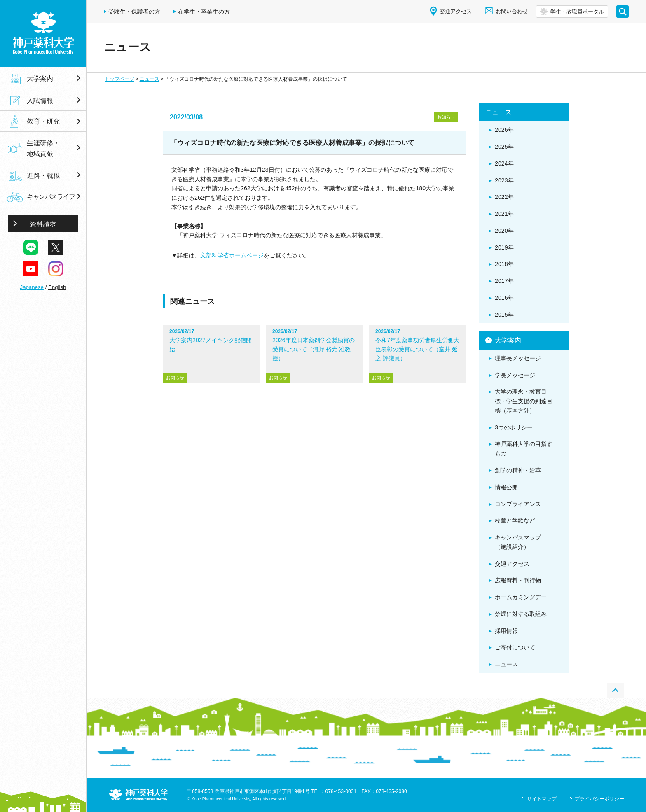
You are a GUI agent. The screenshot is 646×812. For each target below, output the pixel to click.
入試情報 (40, 100)
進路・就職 (43, 175)
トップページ (119, 79)
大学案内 (40, 78)
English (57, 287)
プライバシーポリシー (599, 799)
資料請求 (43, 224)
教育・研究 (43, 121)
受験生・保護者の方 (134, 12)
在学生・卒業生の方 (204, 12)
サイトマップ (542, 799)
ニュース (150, 79)
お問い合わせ (512, 11)
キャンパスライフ (51, 197)
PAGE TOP (616, 690)
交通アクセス (456, 11)
